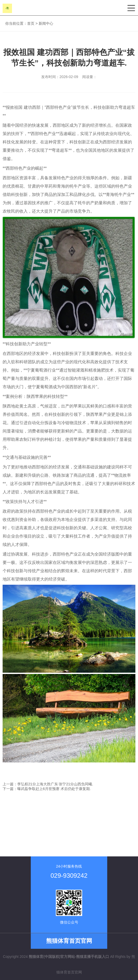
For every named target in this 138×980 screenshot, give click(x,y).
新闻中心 (46, 23)
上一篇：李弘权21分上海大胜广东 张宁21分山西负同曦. (48, 784)
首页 (31, 23)
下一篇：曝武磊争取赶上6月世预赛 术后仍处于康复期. (47, 789)
